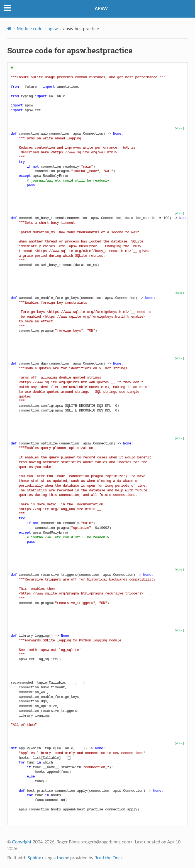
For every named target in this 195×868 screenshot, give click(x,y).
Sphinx (34, 858)
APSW (101, 9)
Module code (30, 29)
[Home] (9, 29)
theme (63, 858)
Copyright (22, 842)
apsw (53, 29)
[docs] (180, 129)
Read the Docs (109, 858)
